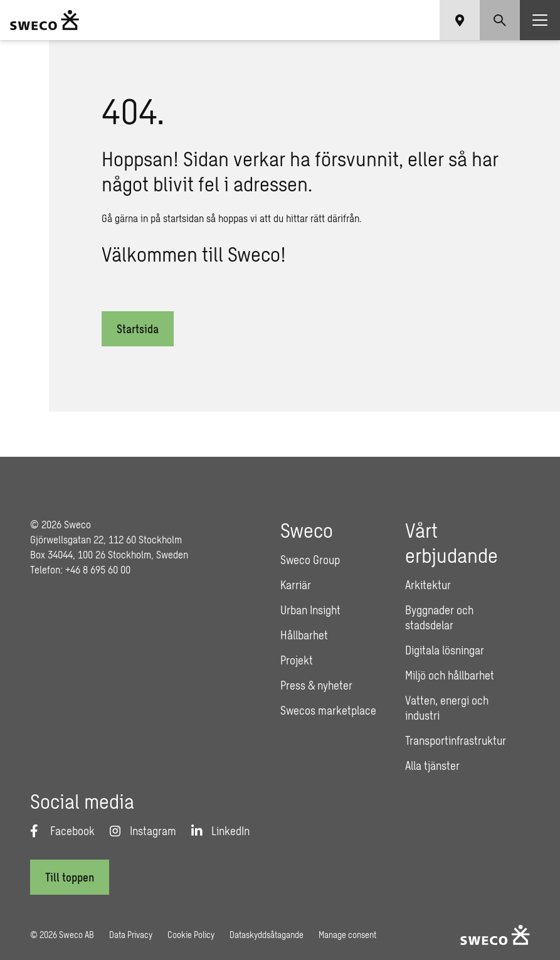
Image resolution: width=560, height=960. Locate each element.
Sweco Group (310, 560)
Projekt (297, 660)
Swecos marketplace (328, 710)
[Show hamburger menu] (540, 20)
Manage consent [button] (347, 935)
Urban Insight (310, 610)
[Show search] (500, 20)
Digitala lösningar (445, 650)
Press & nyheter (316, 685)
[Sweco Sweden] (45, 20)
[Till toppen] (70, 877)
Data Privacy (131, 935)
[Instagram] (143, 831)
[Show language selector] (460, 20)
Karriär (296, 585)
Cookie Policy (191, 935)
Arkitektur (428, 585)
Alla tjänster (432, 765)
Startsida (138, 329)
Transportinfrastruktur (456, 740)
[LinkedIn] (220, 831)
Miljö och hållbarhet (450, 675)
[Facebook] (62, 831)
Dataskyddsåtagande (267, 935)
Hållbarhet (304, 635)
